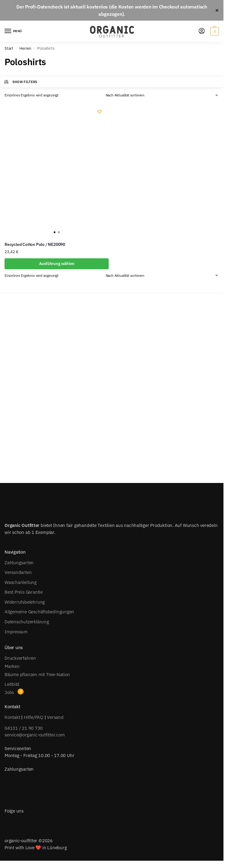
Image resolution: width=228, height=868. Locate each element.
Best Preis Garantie (24, 592)
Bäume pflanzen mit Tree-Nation (37, 674)
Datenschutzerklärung (27, 622)
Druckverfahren (20, 658)
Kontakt (12, 717)
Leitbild (12, 684)
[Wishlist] (100, 112)
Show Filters (21, 82)
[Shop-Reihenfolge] (162, 95)
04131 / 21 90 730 (24, 728)
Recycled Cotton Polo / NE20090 (35, 244)
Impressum (16, 632)
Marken (12, 666)
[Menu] (14, 31)
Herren (25, 48)
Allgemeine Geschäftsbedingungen (39, 612)
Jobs (9, 692)
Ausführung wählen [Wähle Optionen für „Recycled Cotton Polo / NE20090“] (57, 264)
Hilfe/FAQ (34, 717)
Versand (55, 717)
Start (9, 48)
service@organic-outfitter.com (35, 735)
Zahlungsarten (19, 563)
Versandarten (18, 572)
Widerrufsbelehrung (25, 602)
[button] (214, 31)
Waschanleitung (21, 582)
